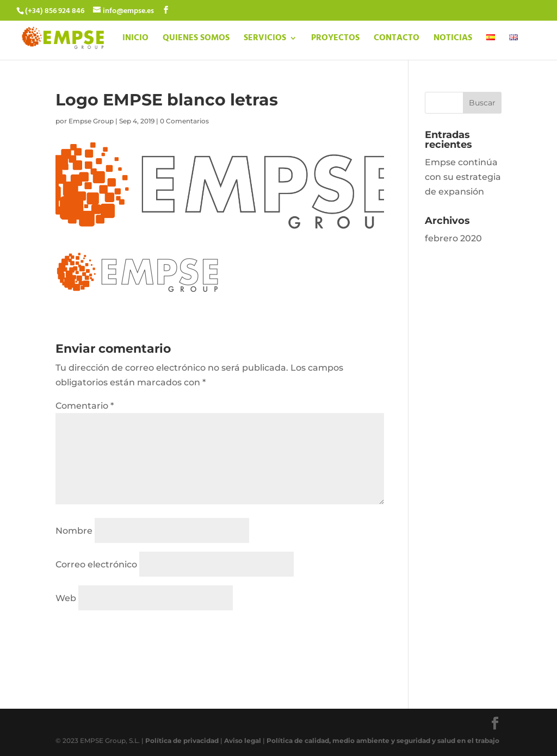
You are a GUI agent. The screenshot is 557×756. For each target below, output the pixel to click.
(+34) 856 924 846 (55, 11)
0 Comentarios (184, 121)
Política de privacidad (182, 741)
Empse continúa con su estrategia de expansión (463, 177)
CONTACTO (397, 40)
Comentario (85, 406)
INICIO (135, 40)
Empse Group (91, 121)
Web (66, 598)
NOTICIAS (453, 40)
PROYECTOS (335, 40)
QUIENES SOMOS (196, 40)
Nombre (74, 531)
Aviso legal (243, 741)
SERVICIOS (265, 40)
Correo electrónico (96, 564)
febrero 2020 (453, 238)
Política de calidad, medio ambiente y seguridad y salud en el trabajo (383, 741)
